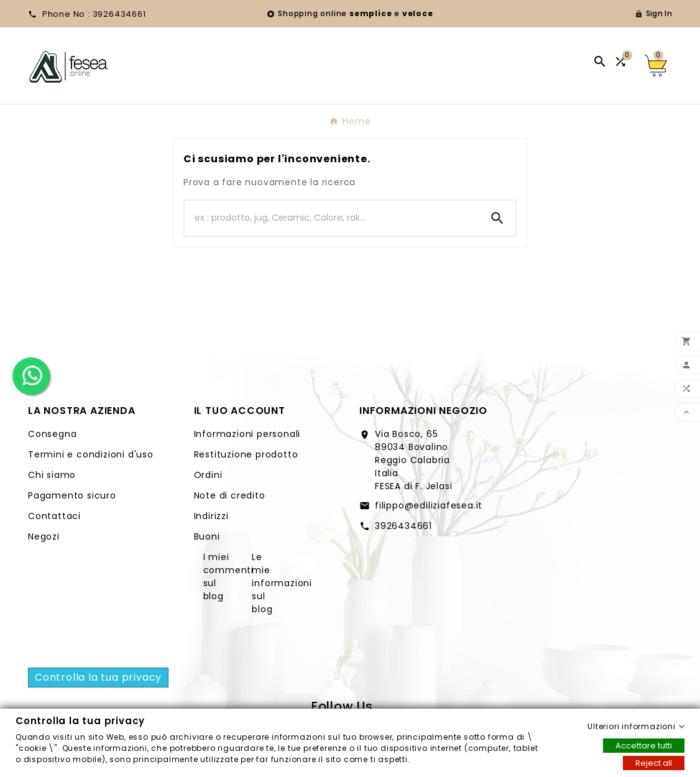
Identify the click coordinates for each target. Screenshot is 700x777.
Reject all (654, 762)
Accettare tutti (644, 745)
